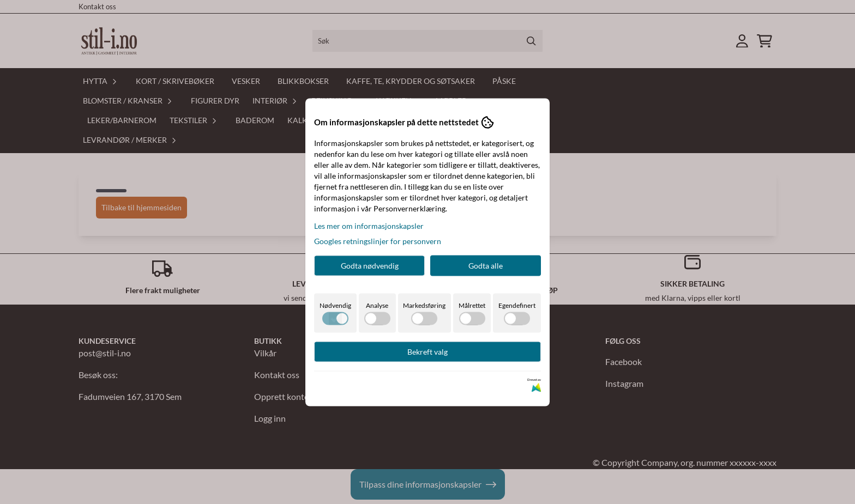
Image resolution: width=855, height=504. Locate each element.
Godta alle (486, 265)
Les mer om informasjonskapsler (369, 225)
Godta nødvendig (370, 265)
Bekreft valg (427, 351)
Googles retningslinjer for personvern (378, 241)
